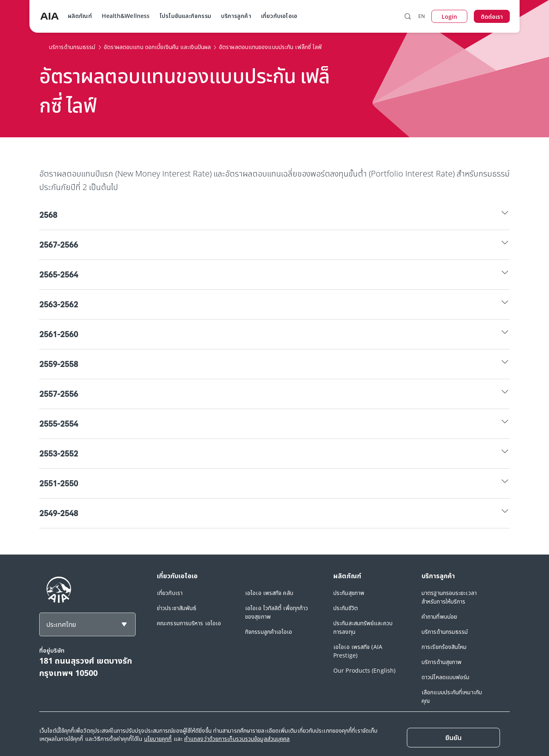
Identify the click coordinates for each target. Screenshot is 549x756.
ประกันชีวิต (346, 608)
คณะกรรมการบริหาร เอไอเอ (189, 623)
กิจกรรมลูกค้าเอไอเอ (269, 632)
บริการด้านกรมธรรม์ (445, 632)
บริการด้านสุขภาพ (442, 662)
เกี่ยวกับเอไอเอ (279, 16)
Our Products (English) (364, 670)
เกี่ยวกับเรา (170, 593)
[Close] (453, 738)
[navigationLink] (49, 16)
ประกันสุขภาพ (349, 593)
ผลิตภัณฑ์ (80, 16)
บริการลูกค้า (236, 16)
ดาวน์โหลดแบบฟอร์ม (446, 677)
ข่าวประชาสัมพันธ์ (177, 608)
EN (422, 16)
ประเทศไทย (61, 624)
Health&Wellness (126, 16)
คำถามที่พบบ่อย (439, 616)
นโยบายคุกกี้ (158, 739)
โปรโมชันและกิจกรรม (185, 16)
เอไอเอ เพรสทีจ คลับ (269, 593)
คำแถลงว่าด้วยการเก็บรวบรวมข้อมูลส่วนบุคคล (237, 739)
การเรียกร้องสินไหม (444, 647)
